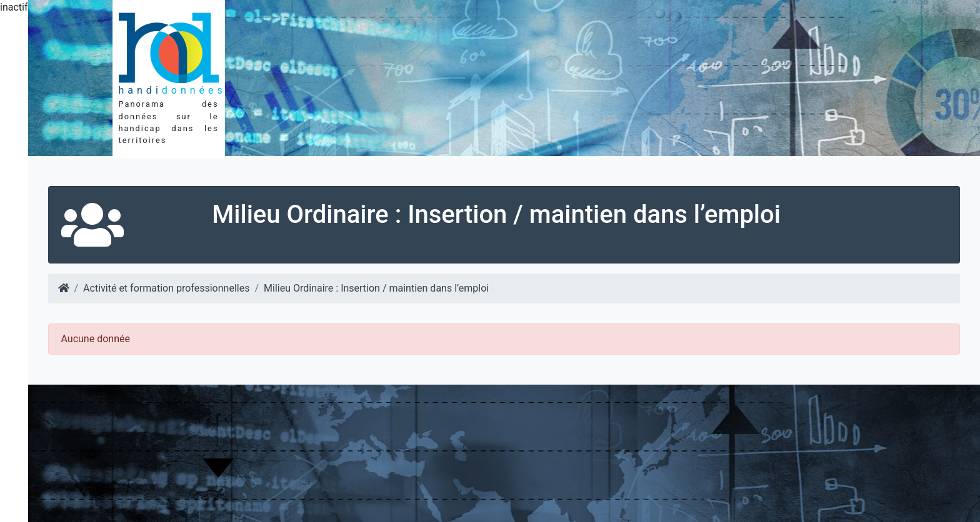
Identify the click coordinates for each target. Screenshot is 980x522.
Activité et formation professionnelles (166, 288)
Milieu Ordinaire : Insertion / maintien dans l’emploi (376, 288)
